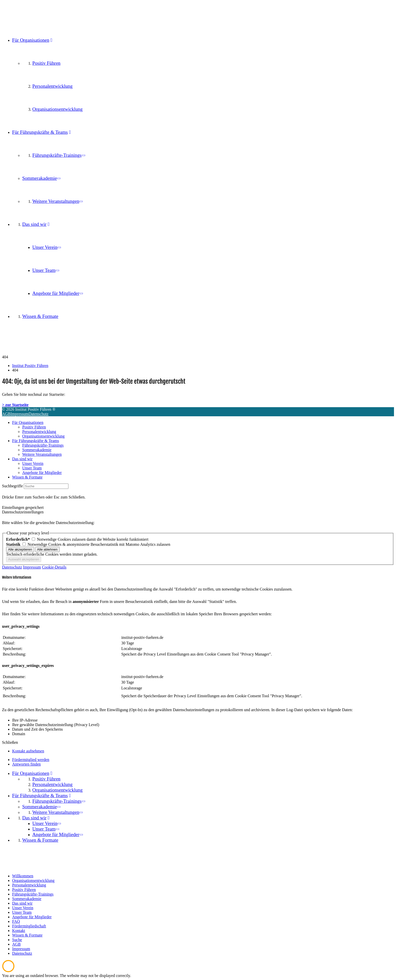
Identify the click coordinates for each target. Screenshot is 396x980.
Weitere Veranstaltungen (42, 454)
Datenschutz (39, 414)
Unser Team (32, 468)
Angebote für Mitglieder (42, 473)
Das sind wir (22, 459)
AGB (6, 414)
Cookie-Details (54, 567)
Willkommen (23, 876)
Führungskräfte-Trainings (43, 445)
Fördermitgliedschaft (29, 926)
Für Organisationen (28, 422)
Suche (17, 940)
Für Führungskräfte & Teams (36, 441)
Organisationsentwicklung (43, 436)
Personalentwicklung (39, 432)
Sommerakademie (37, 450)
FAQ (16, 921)
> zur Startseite (15, 405)
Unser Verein (33, 463)
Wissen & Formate (27, 477)
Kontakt (19, 931)
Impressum (20, 414)
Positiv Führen (34, 427)
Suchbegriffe (12, 486)
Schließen (10, 742)
